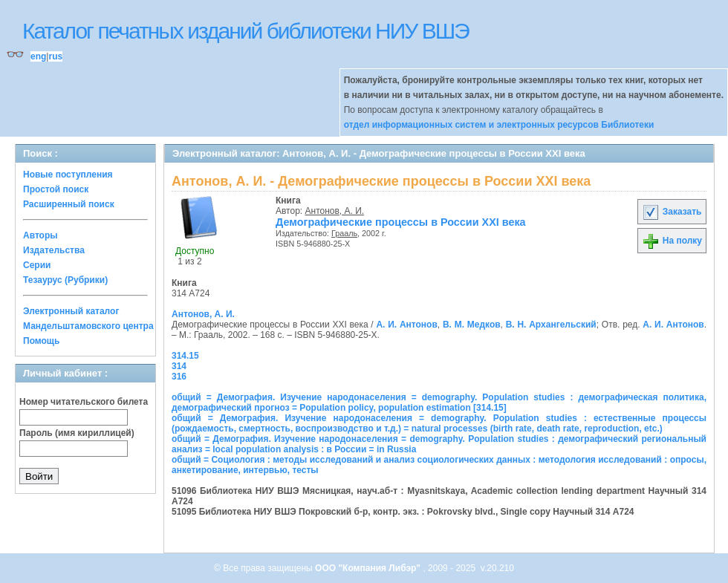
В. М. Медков (472, 325)
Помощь (41, 341)
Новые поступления (68, 175)
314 (179, 366)
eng (38, 56)
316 (179, 377)
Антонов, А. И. (335, 211)
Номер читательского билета (84, 402)
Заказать (672, 212)
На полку (672, 241)
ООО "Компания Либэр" (369, 568)
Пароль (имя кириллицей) (77, 433)
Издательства (54, 250)
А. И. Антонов (406, 325)
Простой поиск (56, 189)
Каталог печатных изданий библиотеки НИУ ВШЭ (246, 31)
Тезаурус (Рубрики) (65, 280)
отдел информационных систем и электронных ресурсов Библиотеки (499, 125)
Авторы (40, 235)
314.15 (185, 356)
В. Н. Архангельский (551, 325)
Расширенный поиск (69, 204)
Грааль (344, 233)
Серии (37, 265)
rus (55, 56)
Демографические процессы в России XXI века (401, 222)
